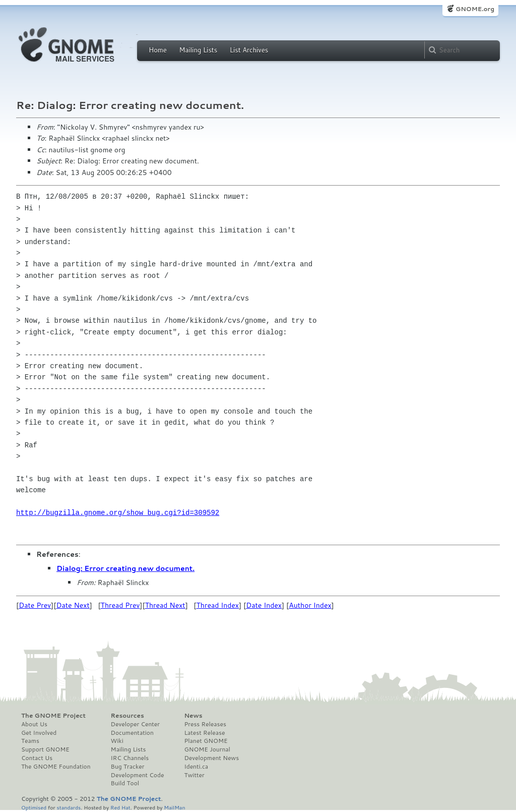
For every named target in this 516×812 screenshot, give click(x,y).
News (193, 716)
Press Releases (205, 724)
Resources (127, 716)
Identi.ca (196, 767)
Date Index (264, 605)
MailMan (174, 807)
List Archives (249, 50)
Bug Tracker (128, 767)
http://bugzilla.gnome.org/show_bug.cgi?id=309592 (118, 513)
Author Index (310, 605)
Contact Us (37, 758)
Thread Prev (120, 605)
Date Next (73, 605)
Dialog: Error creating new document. (125, 568)
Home (158, 50)
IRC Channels (130, 758)
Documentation (132, 733)
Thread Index (218, 605)
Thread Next (165, 605)
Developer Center (135, 724)
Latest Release (204, 733)
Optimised (34, 807)
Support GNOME (45, 749)
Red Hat (120, 807)
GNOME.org (475, 9)
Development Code (138, 775)
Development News (211, 758)
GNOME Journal (207, 749)
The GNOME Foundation (56, 767)
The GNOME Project (53, 716)
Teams (30, 741)
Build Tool (125, 783)
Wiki (117, 741)
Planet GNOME (206, 741)
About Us (34, 724)
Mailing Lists (198, 50)
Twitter (194, 775)
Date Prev (35, 605)
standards (69, 807)
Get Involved (39, 733)
